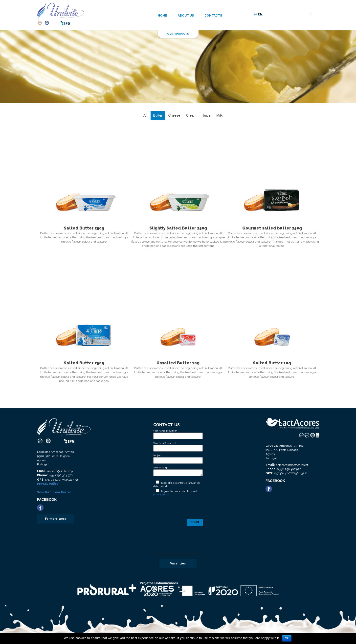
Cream (191, 115)
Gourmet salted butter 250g (272, 228)
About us (186, 16)
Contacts (213, 16)
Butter (158, 115)
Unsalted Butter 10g (178, 363)
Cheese (174, 115)
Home (162, 16)
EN (260, 14)
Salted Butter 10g (272, 363)
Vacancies (178, 563)
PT (256, 14)
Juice (207, 115)
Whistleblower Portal (54, 492)
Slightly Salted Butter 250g (178, 228)
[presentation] (178, 510)
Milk (219, 115)
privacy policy (161, 495)
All (145, 115)
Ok (287, 638)
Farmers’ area (56, 519)
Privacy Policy (48, 484)
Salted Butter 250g (84, 228)
